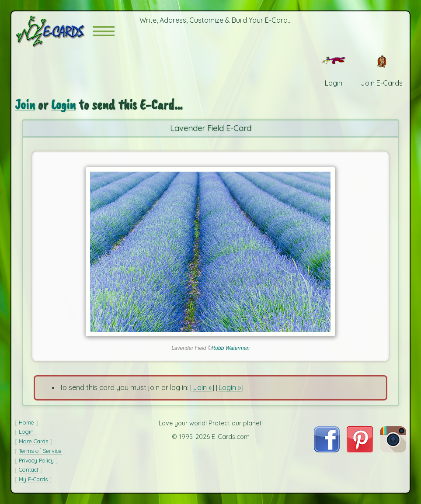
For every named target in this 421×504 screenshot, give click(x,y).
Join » (202, 387)
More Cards (33, 441)
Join (25, 105)
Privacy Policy (36, 460)
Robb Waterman (231, 348)
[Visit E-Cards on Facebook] (327, 450)
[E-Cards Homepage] (54, 31)
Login (63, 105)
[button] (104, 31)
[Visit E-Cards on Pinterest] (360, 450)
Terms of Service (40, 451)
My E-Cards (33, 479)
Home (26, 422)
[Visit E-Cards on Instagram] (393, 450)
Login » (230, 387)
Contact (29, 469)
